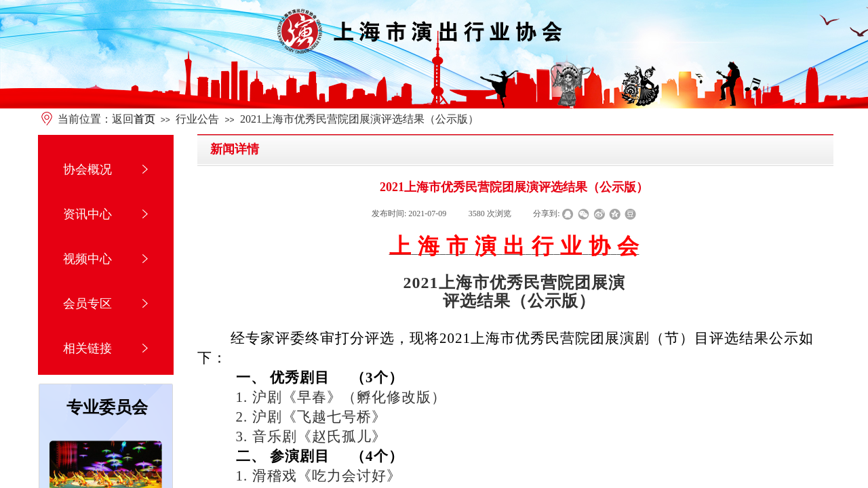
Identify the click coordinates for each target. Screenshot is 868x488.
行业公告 (197, 119)
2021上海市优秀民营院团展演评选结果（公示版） (359, 119)
